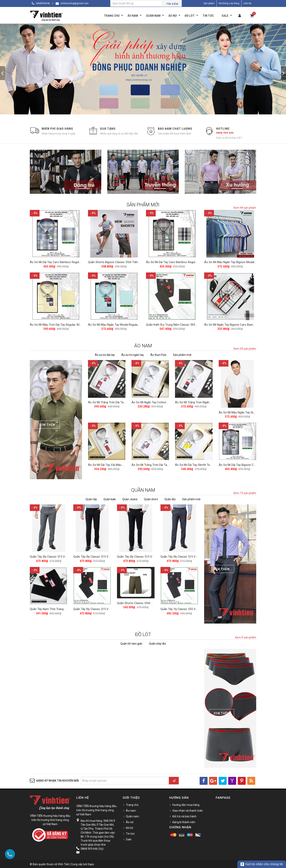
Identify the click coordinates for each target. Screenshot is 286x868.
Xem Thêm (47, 424)
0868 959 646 (225, 133)
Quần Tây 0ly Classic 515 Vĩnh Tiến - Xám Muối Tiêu (64, 555)
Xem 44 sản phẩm (245, 208)
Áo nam (131, 810)
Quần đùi (170, 498)
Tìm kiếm (172, 4)
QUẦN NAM (143, 489)
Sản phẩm (209, 3)
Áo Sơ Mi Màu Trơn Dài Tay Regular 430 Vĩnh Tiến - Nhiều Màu (70, 324)
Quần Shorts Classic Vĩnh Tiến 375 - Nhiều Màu (148, 601)
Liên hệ (247, 3)
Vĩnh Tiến (63, 863)
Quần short (151, 498)
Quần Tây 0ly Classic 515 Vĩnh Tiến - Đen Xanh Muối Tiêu (110, 555)
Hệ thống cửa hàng (229, 3)
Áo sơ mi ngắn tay (133, 354)
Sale (129, 838)
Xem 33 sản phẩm (245, 348)
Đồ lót (129, 827)
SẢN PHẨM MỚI (143, 205)
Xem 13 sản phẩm (245, 492)
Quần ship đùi (157, 643)
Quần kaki (110, 498)
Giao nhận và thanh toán (188, 810)
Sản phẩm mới (182, 354)
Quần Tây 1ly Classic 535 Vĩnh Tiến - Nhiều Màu (191, 607)
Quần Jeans (130, 498)
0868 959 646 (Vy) (92, 848)
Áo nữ (130, 821)
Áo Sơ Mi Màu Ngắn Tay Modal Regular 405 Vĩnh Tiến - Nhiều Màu (131, 324)
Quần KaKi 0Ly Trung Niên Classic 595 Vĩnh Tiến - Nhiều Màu (185, 324)
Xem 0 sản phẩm (246, 636)
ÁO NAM (143, 345)
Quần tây (91, 498)
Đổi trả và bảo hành (184, 815)
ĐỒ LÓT (143, 633)
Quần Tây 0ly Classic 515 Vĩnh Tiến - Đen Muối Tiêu (150, 555)
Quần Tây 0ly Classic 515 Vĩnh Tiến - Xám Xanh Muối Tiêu (198, 555)
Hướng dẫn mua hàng (186, 804)
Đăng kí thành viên (184, 821)
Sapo (91, 863)
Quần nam (132, 815)
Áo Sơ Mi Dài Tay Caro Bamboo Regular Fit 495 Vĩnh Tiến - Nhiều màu (75, 262)
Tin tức (130, 833)
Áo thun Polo (158, 354)
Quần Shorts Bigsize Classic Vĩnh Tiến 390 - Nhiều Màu (124, 262)
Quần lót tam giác (131, 643)
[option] (143, 69)
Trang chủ (132, 804)
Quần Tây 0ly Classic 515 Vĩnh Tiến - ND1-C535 (104, 607)
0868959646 (43, 3)
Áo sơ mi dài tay (105, 354)
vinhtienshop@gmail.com (74, 3)
